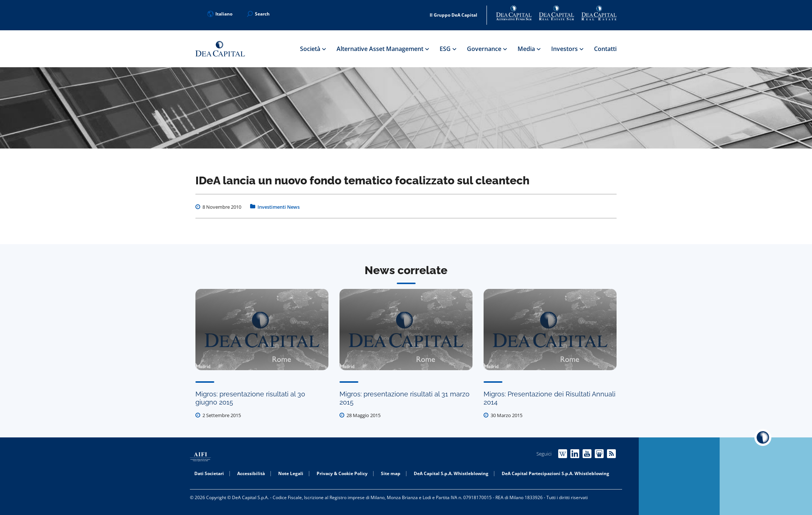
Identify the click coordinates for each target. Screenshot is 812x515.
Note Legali (291, 473)
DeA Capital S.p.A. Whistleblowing (451, 473)
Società (313, 49)
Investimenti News (279, 207)
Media (529, 49)
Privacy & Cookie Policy (342, 473)
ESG (448, 49)
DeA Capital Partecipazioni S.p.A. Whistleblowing (555, 473)
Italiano (220, 14)
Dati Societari (209, 473)
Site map (391, 473)
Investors (567, 49)
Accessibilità (251, 473)
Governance (487, 49)
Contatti (605, 49)
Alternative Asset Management (383, 49)
